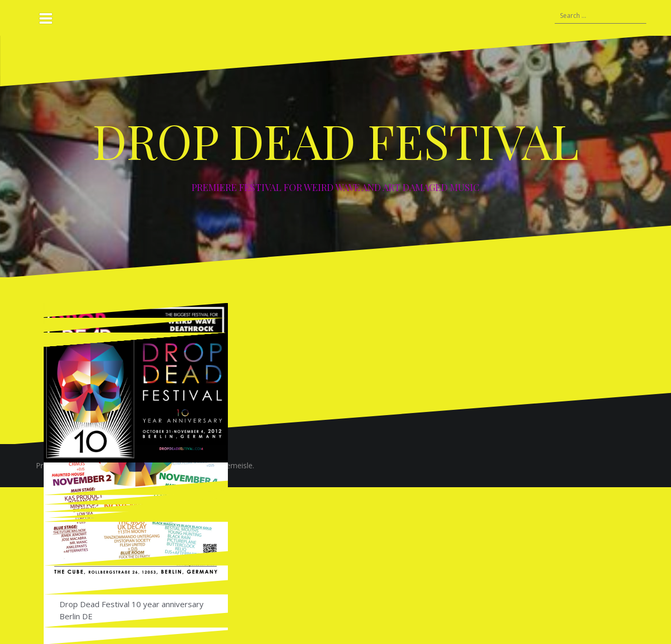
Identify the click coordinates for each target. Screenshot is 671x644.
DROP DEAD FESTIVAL (336, 140)
